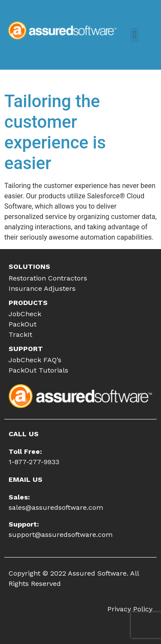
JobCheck (25, 314)
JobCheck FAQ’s (35, 360)
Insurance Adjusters (42, 288)
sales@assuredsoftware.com (56, 507)
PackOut (23, 324)
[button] (135, 35)
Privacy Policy (130, 609)
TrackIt (20, 334)
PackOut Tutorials (38, 370)
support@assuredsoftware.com (61, 535)
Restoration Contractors (48, 278)
